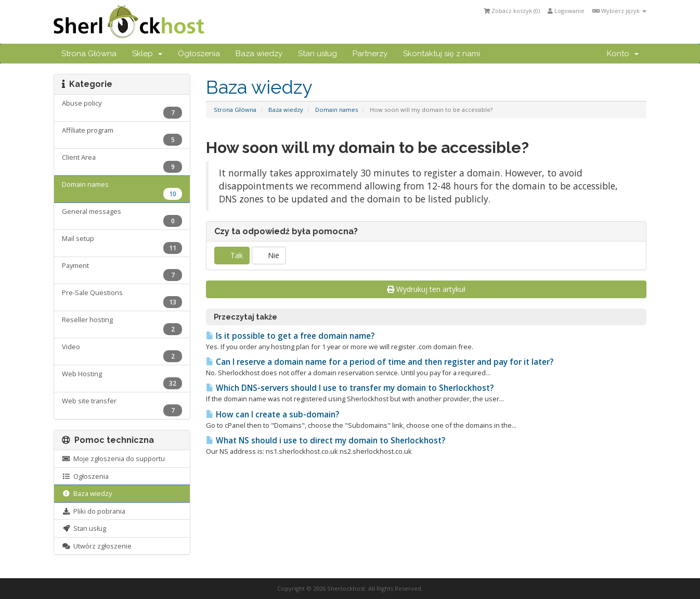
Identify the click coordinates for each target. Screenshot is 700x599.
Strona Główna (89, 54)
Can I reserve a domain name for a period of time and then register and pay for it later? (380, 362)
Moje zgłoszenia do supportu (113, 458)
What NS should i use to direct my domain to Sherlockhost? (326, 441)
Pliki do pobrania (94, 511)
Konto (623, 54)
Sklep (147, 54)
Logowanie (566, 11)
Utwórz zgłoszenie (97, 546)
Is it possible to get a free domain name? (290, 336)
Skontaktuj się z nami (442, 54)
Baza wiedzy (259, 54)
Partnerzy (370, 54)
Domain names (336, 110)
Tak (232, 255)
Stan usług (317, 54)
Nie (269, 255)
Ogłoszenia (199, 54)
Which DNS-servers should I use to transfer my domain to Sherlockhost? (350, 388)
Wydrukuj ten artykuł (426, 289)
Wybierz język (619, 11)
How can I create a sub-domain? (273, 415)
